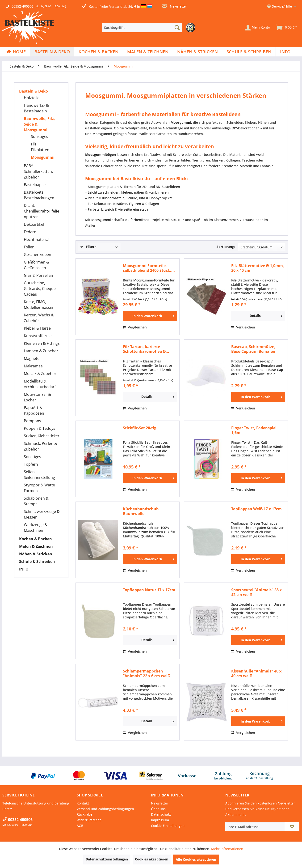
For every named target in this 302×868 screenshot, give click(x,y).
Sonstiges (40, 136)
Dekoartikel (34, 224)
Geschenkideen (38, 255)
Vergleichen (135, 327)
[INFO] (285, 52)
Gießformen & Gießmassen (36, 265)
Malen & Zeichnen (36, 546)
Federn (30, 232)
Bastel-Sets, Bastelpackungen (39, 195)
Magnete (32, 358)
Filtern (88, 247)
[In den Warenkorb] (150, 316)
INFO (24, 569)
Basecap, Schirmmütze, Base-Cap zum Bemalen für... (253, 349)
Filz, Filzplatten (40, 147)
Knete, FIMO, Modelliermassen (39, 305)
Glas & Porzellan (38, 275)
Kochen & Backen (36, 539)
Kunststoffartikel (39, 336)
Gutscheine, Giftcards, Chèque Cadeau (40, 289)
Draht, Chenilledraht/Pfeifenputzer (42, 211)
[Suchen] (177, 28)
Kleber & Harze (37, 328)
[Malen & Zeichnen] (148, 52)
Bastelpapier (35, 185)
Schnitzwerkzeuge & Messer (42, 514)
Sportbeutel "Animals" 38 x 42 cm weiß (256, 592)
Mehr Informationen (227, 849)
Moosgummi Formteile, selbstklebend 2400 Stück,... (149, 268)
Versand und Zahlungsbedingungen (105, 809)
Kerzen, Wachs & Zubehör (39, 318)
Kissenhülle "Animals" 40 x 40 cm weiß (256, 673)
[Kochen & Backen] (99, 52)
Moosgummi (43, 157)
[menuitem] (150, 28)
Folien (29, 247)
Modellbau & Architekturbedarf (40, 384)
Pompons (32, 421)
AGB (80, 826)
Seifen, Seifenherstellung (39, 475)
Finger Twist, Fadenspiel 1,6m (254, 430)
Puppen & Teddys (40, 428)
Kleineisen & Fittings (42, 343)
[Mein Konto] (257, 28)
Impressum (160, 820)
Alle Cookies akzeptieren (196, 859)
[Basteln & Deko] (52, 52)
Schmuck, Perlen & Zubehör (40, 446)
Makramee (33, 366)
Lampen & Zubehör (41, 351)
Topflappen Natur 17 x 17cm (149, 590)
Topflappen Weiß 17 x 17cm (256, 509)
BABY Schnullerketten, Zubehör (38, 171)
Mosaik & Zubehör (40, 374)
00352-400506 (23, 6)
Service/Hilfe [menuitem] (280, 6)
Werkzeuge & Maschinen (36, 528)
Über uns (158, 809)
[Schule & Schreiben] (249, 52)
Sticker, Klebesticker (42, 436)
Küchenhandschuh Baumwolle (141, 511)
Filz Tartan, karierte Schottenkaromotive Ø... (146, 349)
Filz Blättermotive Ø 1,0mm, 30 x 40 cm (258, 268)
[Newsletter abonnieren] (292, 827)
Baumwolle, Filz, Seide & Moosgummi (39, 124)
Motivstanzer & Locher (37, 397)
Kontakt (83, 803)
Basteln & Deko (34, 91)
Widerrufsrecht (89, 820)
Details (266, 315)
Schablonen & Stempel (36, 501)
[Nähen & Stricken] (197, 52)
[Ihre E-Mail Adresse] (255, 827)
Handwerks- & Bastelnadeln (36, 108)
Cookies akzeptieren (152, 859)
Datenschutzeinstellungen (107, 859)
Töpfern (31, 464)
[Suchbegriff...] (142, 28)
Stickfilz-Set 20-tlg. (140, 428)
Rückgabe (84, 814)
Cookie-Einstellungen (168, 826)
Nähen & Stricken (36, 554)
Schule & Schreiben (37, 562)
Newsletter (174, 6)
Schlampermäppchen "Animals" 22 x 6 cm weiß (147, 673)
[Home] (16, 52)
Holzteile (32, 98)
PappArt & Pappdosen (34, 410)
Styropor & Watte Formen (39, 488)
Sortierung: (226, 247)
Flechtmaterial (37, 239)
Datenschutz (161, 814)
